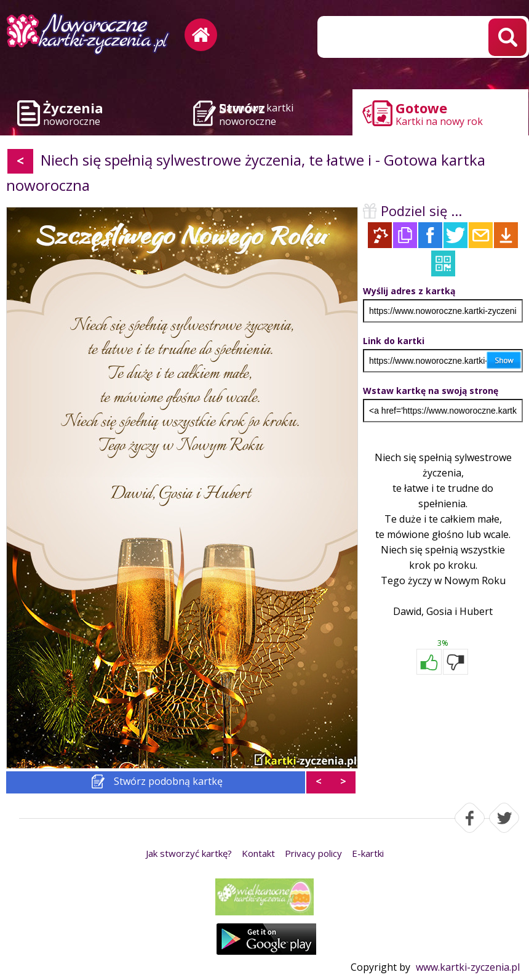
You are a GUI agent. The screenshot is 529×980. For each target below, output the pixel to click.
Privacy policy (313, 853)
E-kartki (368, 853)
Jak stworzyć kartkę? (189, 853)
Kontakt (258, 853)
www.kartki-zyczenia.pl (468, 967)
